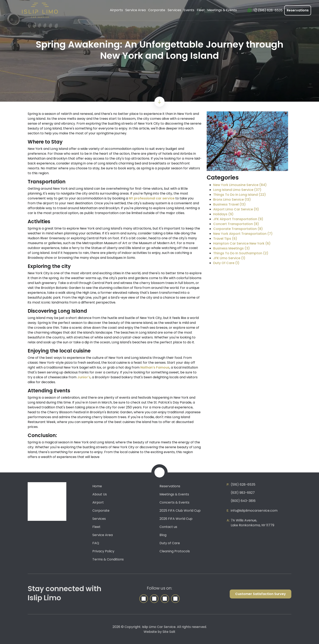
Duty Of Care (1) (226, 263)
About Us (100, 494)
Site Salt (169, 632)
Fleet (96, 527)
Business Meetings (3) (232, 248)
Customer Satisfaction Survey (261, 594)
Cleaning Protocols (175, 551)
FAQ (96, 543)
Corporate (101, 511)
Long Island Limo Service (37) (237, 190)
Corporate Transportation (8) (238, 229)
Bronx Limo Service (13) (232, 200)
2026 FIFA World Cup (176, 519)
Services (99, 519)
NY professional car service (152, 198)
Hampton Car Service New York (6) (242, 243)
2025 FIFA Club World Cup (180, 511)
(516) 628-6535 (243, 485)
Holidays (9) (223, 214)
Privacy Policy (103, 551)
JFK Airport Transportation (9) (238, 219)
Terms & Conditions (108, 559)
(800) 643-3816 (243, 501)
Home (97, 486)
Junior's (84, 377)
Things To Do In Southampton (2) (241, 253)
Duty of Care (170, 543)
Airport (98, 502)
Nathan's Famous (155, 367)
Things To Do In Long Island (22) (240, 195)
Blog (163, 535)
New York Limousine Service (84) (240, 185)
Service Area (103, 535)
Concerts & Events (174, 502)
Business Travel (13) (229, 204)
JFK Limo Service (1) (229, 258)
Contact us (168, 527)
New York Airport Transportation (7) (243, 234)
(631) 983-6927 (243, 493)
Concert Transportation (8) (236, 224)
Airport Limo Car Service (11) (236, 209)
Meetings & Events (174, 494)
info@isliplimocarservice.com (254, 511)
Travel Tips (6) (225, 239)
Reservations (298, 10)
